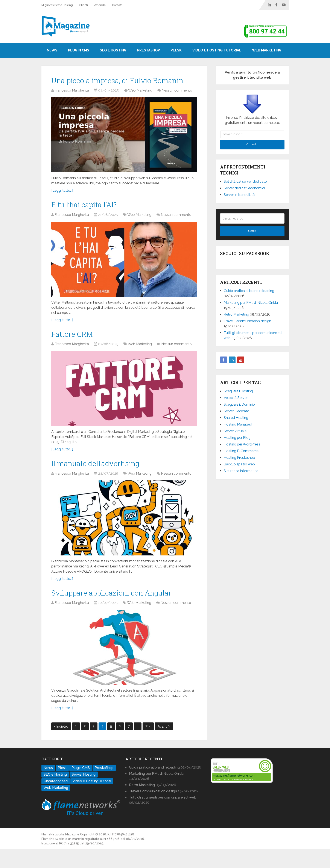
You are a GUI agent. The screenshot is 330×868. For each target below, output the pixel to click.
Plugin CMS (79, 50)
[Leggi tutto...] (62, 203)
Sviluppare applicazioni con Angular (120, 611)
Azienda (100, 5)
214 (148, 745)
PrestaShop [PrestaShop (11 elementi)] (104, 786)
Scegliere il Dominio (239, 404)
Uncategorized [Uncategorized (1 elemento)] (56, 800)
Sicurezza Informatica (241, 471)
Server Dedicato (236, 411)
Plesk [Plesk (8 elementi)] (62, 786)
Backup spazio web (239, 464)
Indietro (61, 745)
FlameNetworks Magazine (60, 853)
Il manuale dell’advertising (102, 480)
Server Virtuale (235, 431)
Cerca (252, 231)
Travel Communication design (247, 321)
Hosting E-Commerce (241, 451)
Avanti (164, 745)
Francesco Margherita (72, 103)
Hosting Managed (238, 424)
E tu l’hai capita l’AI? (89, 218)
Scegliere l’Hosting (238, 391)
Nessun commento (177, 103)
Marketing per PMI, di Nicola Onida (251, 303)
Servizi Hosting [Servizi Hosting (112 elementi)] (84, 793)
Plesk (176, 50)
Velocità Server (236, 398)
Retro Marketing (236, 314)
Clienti (84, 5)
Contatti (117, 5)
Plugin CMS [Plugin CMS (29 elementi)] (81, 786)
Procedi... (252, 144)
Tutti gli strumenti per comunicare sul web (163, 816)
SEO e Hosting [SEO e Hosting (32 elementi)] (55, 793)
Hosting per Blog (237, 438)
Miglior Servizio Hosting (57, 5)
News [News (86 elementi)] (48, 786)
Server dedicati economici (244, 188)
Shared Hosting (236, 418)
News (52, 50)
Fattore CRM (75, 349)
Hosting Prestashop (239, 458)
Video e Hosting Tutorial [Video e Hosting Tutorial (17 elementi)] (92, 800)
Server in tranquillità (239, 195)
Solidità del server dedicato (245, 181)
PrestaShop (149, 50)
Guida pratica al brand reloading (249, 291)
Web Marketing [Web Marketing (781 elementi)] (56, 806)
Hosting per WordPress (242, 444)
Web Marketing (267, 50)
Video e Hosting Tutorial (217, 50)
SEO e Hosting (113, 50)
